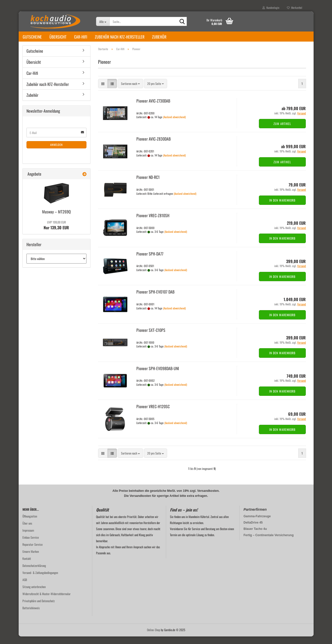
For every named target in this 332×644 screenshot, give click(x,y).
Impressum (28, 538)
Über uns (27, 531)
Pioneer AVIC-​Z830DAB (154, 146)
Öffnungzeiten (30, 524)
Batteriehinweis (31, 615)
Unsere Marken (31, 559)
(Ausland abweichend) (174, 124)
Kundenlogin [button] (271, 8)
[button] (103, 91)
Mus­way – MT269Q (56, 219)
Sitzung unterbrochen (34, 594)
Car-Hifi (81, 37)
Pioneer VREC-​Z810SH (153, 223)
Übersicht (58, 37)
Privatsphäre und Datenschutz (39, 608)
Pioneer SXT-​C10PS (151, 338)
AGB (25, 587)
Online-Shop (154, 637)
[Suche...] (103, 21)
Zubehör (159, 37)
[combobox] (130, 91)
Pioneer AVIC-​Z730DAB (153, 108)
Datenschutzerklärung (34, 573)
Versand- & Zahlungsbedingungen (40, 580)
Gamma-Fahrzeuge (257, 524)
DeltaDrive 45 (253, 530)
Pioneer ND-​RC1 (148, 185)
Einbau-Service (31, 545)
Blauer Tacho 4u (255, 536)
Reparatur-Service (33, 552)
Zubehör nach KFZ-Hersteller (120, 37)
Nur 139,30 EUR (56, 233)
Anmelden (56, 152)
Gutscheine (32, 37)
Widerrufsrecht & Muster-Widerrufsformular (47, 601)
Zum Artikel (282, 131)
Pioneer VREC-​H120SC (153, 414)
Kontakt (27, 566)
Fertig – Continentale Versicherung (269, 543)
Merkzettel (295, 8)
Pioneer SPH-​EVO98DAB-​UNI (158, 376)
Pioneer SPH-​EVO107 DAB (155, 299)
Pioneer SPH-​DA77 (150, 261)
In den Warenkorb (282, 208)
